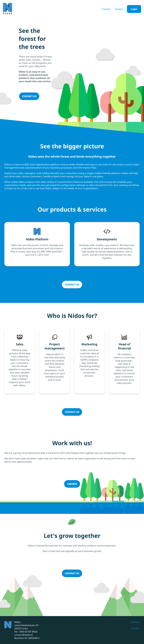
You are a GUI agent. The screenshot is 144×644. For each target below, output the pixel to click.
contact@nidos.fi (24, 635)
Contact (106, 9)
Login (134, 9)
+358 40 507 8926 (28, 632)
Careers (119, 9)
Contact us (29, 96)
